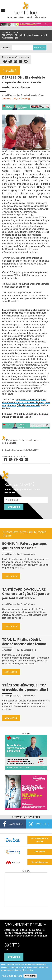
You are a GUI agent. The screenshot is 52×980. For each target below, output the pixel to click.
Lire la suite (11, 576)
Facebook (5, 61)
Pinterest (15, 61)
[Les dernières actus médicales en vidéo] (26, 906)
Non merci (30, 976)
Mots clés (5, 48)
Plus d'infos (28, 970)
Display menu (3, 10)
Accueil (5, 33)
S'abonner (14, 507)
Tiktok (21, 61)
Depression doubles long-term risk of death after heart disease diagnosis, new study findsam (26, 402)
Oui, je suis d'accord (12, 976)
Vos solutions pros (40, 862)
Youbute (26, 61)
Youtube (26, 459)
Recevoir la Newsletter (26, 817)
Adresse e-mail (12, 495)
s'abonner (14, 957)
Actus (13, 33)
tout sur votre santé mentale (40, 840)
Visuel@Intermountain (29, 405)
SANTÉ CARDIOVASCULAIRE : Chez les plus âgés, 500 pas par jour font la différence (26, 594)
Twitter (10, 61)
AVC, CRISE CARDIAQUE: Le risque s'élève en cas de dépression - (25, 415)
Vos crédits (40, 852)
